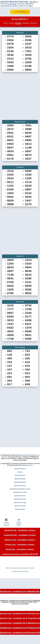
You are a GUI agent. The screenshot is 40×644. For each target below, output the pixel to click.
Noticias (20, 472)
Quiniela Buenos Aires (20, 492)
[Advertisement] (20, 95)
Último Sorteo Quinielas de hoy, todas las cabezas (20, 568)
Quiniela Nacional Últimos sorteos (20, 489)
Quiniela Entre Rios (20, 499)
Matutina (18, 23)
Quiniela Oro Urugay (20, 502)
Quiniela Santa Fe (20, 496)
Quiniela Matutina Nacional (14, 2)
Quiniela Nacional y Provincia (20, 571)
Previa (5, 23)
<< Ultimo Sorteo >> (20, 12)
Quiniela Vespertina (20, 482)
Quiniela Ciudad (20, 509)
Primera (11, 23)
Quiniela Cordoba (20, 506)
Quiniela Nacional (20, 469)
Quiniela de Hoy (28, 465)
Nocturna (34, 23)
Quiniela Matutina (20, 479)
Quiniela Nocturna (20, 486)
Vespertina (26, 23)
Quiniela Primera (20, 475)
